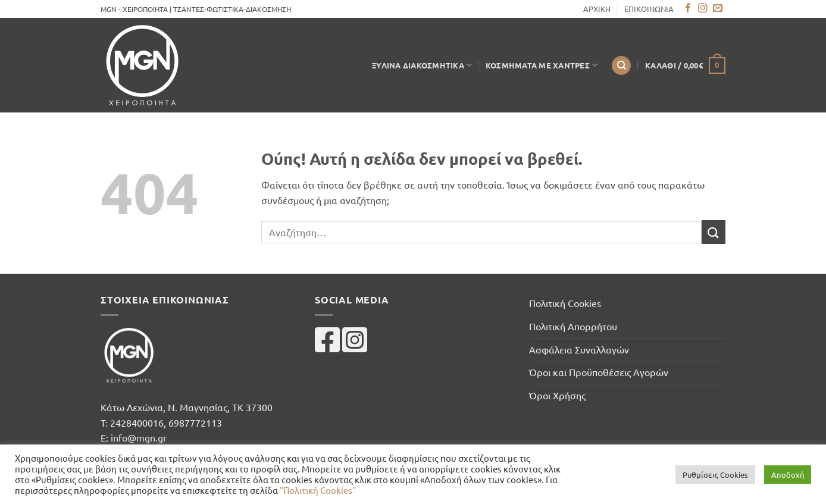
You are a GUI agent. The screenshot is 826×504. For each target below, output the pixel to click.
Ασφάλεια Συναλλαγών (579, 349)
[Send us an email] (718, 9)
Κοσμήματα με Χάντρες (542, 65)
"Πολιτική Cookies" (318, 490)
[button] (685, 65)
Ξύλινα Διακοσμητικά (422, 65)
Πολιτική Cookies (565, 303)
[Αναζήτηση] (621, 66)
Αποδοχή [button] (788, 475)
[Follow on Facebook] (688, 9)
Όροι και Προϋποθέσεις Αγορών (599, 372)
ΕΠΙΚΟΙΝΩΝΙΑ (649, 9)
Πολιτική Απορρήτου (573, 326)
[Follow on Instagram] (703, 9)
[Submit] (714, 232)
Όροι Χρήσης (557, 395)
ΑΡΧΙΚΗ (597, 9)
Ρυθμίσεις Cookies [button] (715, 475)
